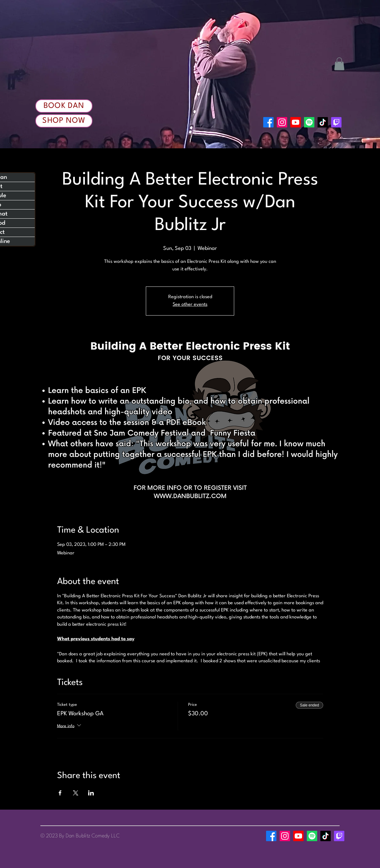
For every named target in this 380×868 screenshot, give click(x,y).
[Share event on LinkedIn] (91, 793)
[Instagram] (282, 122)
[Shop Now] (64, 121)
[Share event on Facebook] (60, 793)
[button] (339, 64)
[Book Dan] (64, 106)
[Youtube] (296, 122)
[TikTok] (323, 122)
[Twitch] (336, 122)
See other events (190, 305)
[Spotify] (309, 122)
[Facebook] (268, 122)
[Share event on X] (76, 793)
